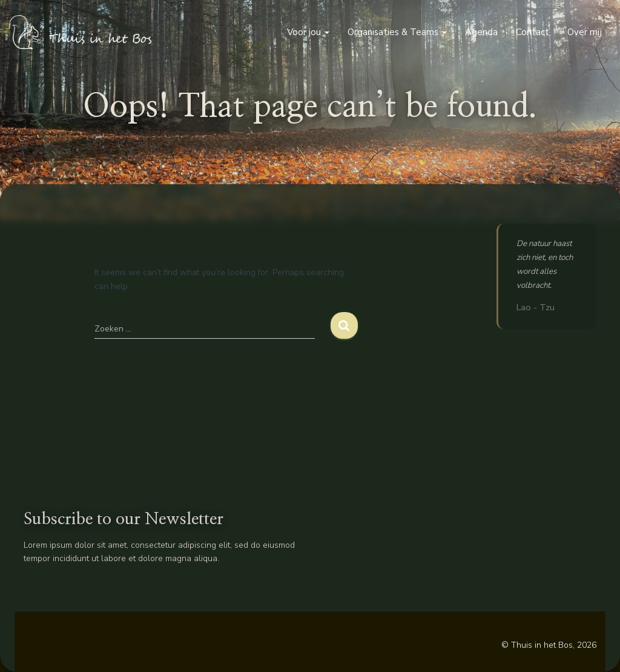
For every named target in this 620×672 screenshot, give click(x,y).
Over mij (585, 32)
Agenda (481, 32)
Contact (533, 32)
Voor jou (308, 32)
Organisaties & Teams (397, 32)
